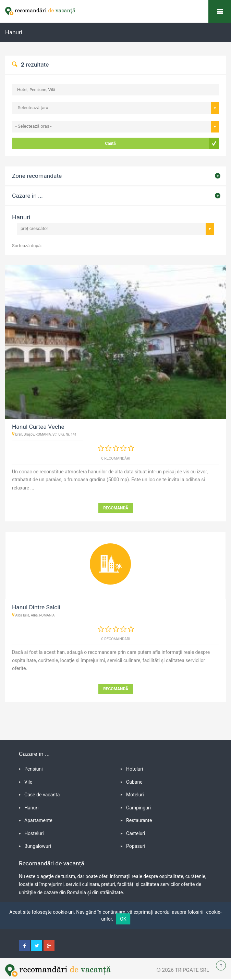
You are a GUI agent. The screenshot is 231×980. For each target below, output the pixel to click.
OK (123, 919)
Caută (110, 143)
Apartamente (38, 820)
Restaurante (139, 820)
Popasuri (136, 846)
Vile (28, 782)
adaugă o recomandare (92, 652)
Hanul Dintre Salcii (36, 607)
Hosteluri (34, 833)
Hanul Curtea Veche (38, 427)
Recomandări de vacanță (220, 11)
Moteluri (135, 795)
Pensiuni (34, 769)
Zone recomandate (37, 176)
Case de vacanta (42, 795)
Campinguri (138, 808)
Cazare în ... (27, 196)
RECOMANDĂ (116, 508)
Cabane (134, 782)
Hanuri (31, 808)
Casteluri (136, 833)
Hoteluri (135, 769)
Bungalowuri (38, 846)
